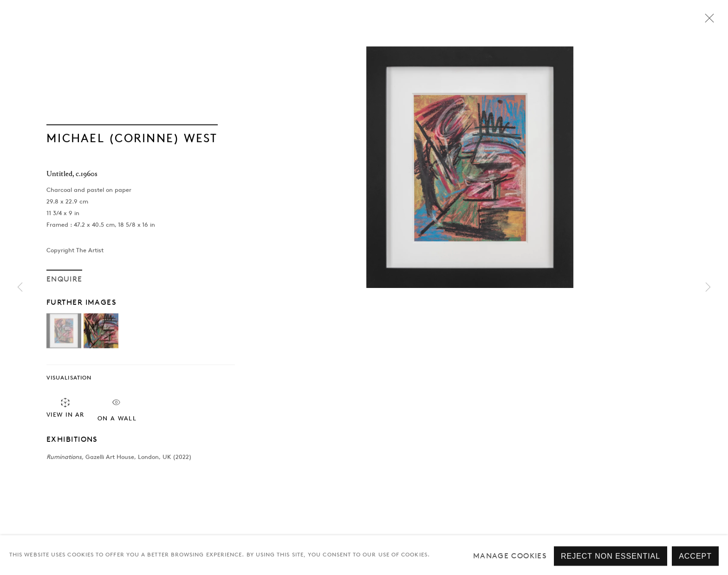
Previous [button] (20, 288)
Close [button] (707, 21)
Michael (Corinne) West (132, 139)
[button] (64, 332)
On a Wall (117, 410)
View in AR (65, 408)
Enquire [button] (64, 280)
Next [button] (708, 288)
